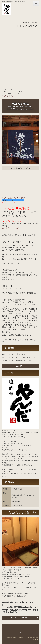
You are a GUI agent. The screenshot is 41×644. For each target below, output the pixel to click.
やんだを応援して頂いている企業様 (14, 198)
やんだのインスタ (8, 96)
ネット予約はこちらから (12, 228)
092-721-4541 (31, 26)
